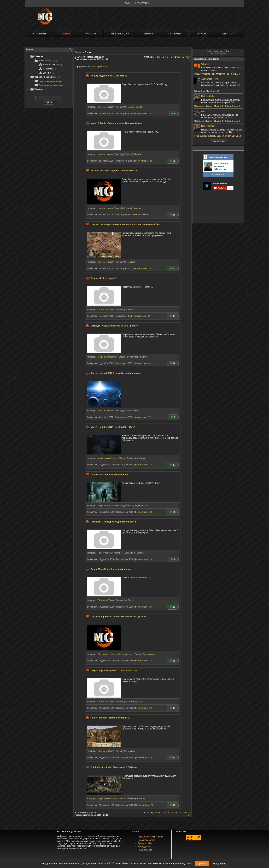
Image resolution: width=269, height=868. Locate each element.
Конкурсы (47, 69)
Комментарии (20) (144, 559)
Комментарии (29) (144, 607)
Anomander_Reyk (209, 79)
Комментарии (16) (143, 114)
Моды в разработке (107, 357)
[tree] (49, 73)
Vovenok (151, 654)
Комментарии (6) (141, 215)
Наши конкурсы (218, 54)
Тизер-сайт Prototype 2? (104, 278)
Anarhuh (138, 208)
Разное (201, 34)
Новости (118, 506)
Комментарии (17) (143, 417)
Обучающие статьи (107, 654)
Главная (40, 34)
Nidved (137, 154)
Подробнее (219, 864)
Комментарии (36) (144, 465)
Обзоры (101, 107)
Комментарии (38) (144, 512)
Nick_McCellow (208, 96)
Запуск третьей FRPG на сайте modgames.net (116, 373)
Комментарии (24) (144, 661)
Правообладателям (147, 840)
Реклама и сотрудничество (151, 837)
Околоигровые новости (49, 85)
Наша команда (145, 850)
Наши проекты (105, 154)
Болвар (140, 553)
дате (93, 67)
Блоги (149, 34)
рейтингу (103, 67)
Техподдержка (145, 847)
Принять (202, 864)
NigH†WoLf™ (141, 506)
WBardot (205, 64)
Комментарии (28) (143, 363)
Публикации (120, 34)
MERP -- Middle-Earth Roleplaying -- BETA (113, 427)
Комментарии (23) (144, 161)
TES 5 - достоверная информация (109, 474)
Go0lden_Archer (135, 701)
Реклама (228, 34)
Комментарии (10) (143, 269)
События (46, 73)
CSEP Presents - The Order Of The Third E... (217, 74)
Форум (91, 34)
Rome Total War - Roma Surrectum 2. (110, 718)
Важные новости (50, 65)
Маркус (131, 262)
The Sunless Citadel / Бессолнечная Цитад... (217, 136)
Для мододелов (126, 654)
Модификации (104, 506)
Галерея (175, 34)
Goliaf (130, 600)
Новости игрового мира (50, 81)
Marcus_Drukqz (135, 107)
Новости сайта (45, 61)
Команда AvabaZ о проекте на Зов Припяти (114, 326)
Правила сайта (145, 843)
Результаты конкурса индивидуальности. (114, 522)
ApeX (204, 111)
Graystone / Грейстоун (206, 91)
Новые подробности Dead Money (109, 76)
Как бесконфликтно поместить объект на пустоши (118, 617)
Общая (111, 107)
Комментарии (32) (144, 708)
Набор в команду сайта (218, 51)
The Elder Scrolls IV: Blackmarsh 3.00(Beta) (114, 767)
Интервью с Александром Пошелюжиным (114, 171)
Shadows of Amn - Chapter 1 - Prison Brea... (217, 106)
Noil (136, 411)
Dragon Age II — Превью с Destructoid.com (114, 670)
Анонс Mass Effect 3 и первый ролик (111, 569)
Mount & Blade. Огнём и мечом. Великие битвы (116, 123)
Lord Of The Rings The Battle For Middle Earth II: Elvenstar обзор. (126, 224)
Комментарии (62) (143, 316)
